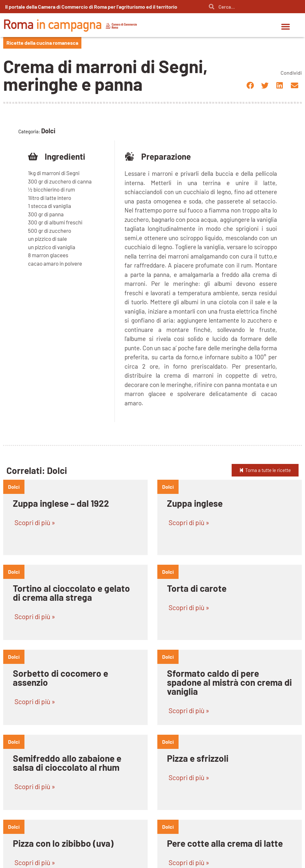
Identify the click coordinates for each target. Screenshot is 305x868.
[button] (286, 27)
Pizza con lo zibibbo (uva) (63, 843)
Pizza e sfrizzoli (198, 758)
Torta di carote (197, 588)
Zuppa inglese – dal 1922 (61, 503)
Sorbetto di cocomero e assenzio (60, 678)
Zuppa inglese (195, 503)
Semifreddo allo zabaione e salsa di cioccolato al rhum (67, 763)
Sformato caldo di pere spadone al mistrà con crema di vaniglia (229, 682)
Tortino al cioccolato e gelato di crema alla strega (71, 593)
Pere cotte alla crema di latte (225, 843)
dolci (14, 487)
